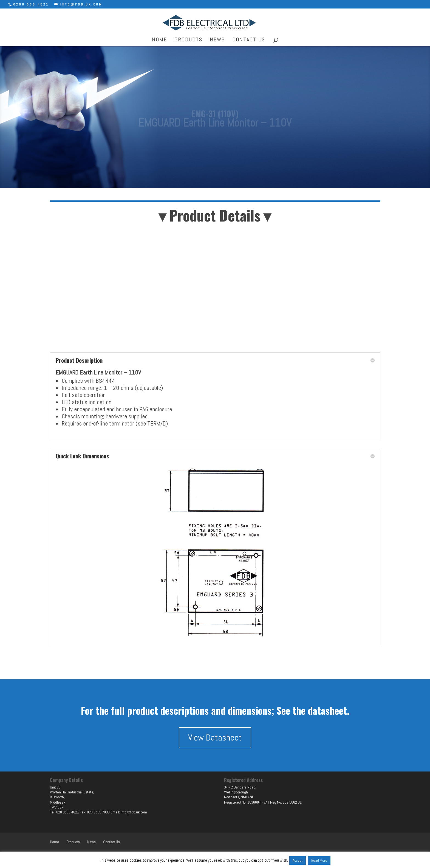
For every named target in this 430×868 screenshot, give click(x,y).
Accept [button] (298, 860)
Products (188, 40)
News (217, 40)
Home (159, 40)
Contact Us (249, 40)
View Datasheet (215, 737)
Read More (319, 860)
